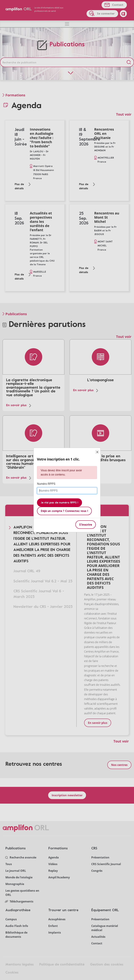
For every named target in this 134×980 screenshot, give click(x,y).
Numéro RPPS (46, 484)
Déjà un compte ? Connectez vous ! (64, 511)
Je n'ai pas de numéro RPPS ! (59, 503)
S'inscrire (86, 525)
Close (97, 452)
